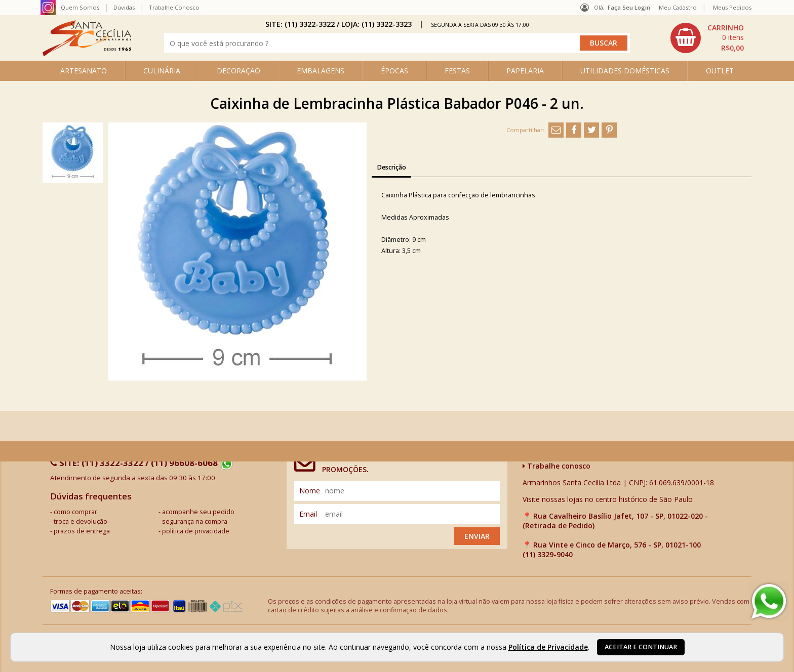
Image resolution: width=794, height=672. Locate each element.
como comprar (75, 512)
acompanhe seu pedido (198, 512)
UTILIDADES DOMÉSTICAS (625, 71)
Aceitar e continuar (641, 647)
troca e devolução (81, 521)
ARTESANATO (84, 71)
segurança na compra (195, 521)
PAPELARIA (525, 71)
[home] (87, 53)
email (308, 514)
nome (310, 491)
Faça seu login (629, 7)
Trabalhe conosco (557, 466)
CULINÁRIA (162, 71)
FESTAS (457, 71)
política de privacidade (196, 531)
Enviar (477, 536)
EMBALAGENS (321, 71)
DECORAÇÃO (239, 71)
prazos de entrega (82, 531)
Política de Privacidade (548, 647)
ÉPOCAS (394, 71)
